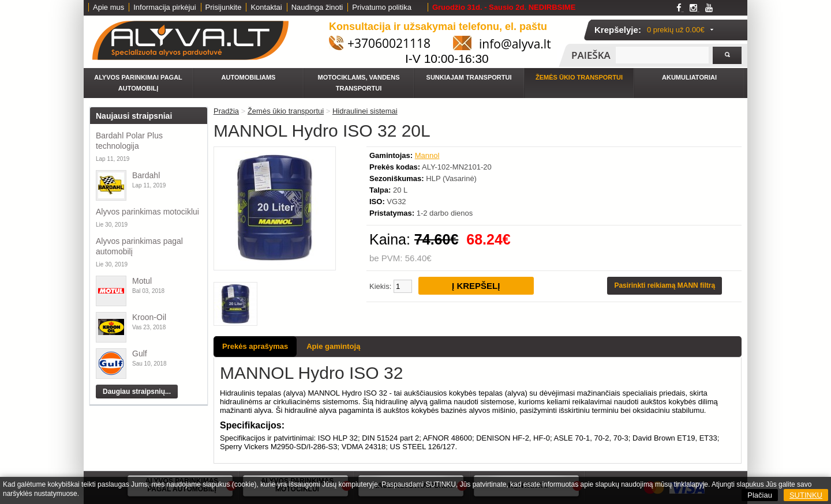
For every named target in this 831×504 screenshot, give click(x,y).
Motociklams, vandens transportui (359, 83)
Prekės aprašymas (255, 346)
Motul (142, 281)
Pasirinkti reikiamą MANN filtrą (665, 285)
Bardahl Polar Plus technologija (129, 141)
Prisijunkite (224, 7)
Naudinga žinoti (317, 7)
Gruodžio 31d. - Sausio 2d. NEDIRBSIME (504, 7)
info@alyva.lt (515, 44)
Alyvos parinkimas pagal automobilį (139, 246)
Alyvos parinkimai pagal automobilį (138, 83)
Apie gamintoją (333, 346)
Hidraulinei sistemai (365, 111)
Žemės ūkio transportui (579, 77)
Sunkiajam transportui (469, 77)
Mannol (427, 155)
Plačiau (760, 495)
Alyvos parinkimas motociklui (147, 212)
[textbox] (662, 55)
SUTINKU (806, 495)
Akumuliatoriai (689, 77)
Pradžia (226, 111)
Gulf (140, 353)
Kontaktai (266, 7)
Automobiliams (249, 77)
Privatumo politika (382, 7)
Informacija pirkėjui (164, 7)
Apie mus (108, 7)
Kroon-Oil (149, 317)
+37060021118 (389, 43)
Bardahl (146, 175)
